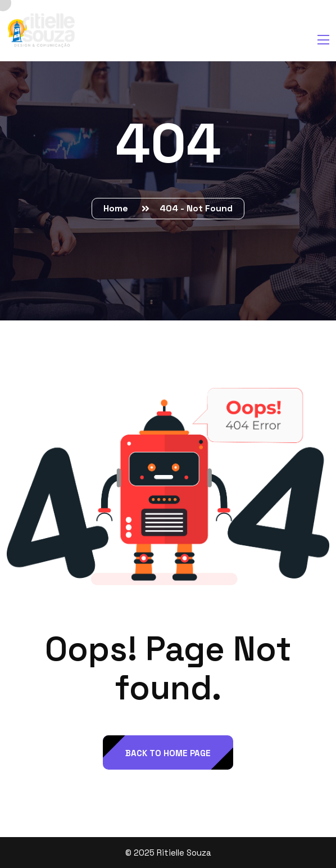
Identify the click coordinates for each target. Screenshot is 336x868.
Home (118, 208)
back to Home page (168, 753)
